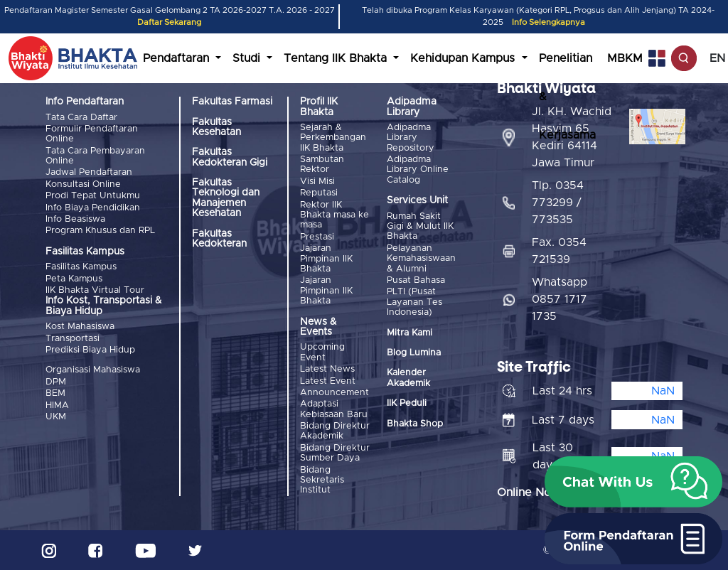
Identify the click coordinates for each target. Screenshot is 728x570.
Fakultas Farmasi (232, 102)
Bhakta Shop (415, 424)
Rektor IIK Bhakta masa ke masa (334, 215)
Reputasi (319, 193)
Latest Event (328, 381)
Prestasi (317, 237)
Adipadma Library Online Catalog (418, 170)
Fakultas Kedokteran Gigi (230, 157)
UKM (56, 417)
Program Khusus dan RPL (100, 231)
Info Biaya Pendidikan (93, 208)
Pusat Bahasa (416, 280)
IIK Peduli (407, 403)
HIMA (57, 405)
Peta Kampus (74, 279)
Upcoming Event (322, 352)
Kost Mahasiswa (80, 327)
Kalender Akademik (408, 378)
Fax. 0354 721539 (559, 251)
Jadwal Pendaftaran (89, 172)
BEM (55, 393)
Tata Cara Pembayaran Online (95, 156)
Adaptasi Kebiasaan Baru (334, 409)
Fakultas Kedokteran (219, 239)
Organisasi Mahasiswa (93, 370)
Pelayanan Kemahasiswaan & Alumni (421, 259)
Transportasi (73, 339)
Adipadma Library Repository (411, 138)
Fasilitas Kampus (81, 267)
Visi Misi (317, 182)
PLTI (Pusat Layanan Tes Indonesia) (414, 302)
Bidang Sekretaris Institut (322, 480)
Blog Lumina (414, 353)
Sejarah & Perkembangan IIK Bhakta (333, 138)
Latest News (327, 369)
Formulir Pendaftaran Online (92, 134)
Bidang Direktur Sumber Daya (335, 453)
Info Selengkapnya (548, 22)
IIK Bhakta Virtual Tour (95, 290)
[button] (633, 482)
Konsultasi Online (83, 184)
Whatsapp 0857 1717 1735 (560, 299)
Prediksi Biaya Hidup (90, 350)
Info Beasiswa (75, 219)
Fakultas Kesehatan (216, 127)
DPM (56, 382)
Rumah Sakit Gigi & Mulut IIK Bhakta (420, 227)
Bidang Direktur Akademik (335, 431)
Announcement (334, 393)
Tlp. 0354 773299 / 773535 (558, 203)
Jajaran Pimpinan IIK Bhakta (326, 259)
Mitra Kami (409, 333)
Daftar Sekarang (169, 22)
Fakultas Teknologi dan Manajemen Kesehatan (226, 198)
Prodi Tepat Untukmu (93, 196)
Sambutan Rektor (322, 165)
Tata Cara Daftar (81, 118)
